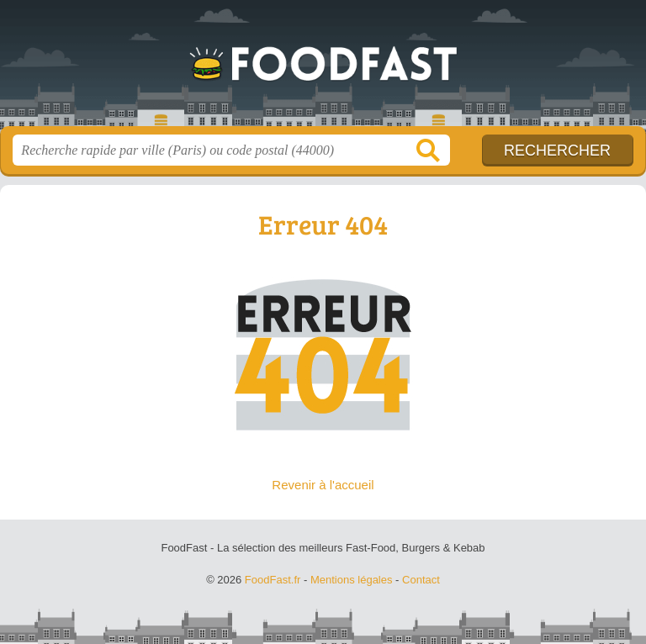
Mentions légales (352, 580)
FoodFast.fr (323, 69)
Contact (421, 580)
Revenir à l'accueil (323, 485)
